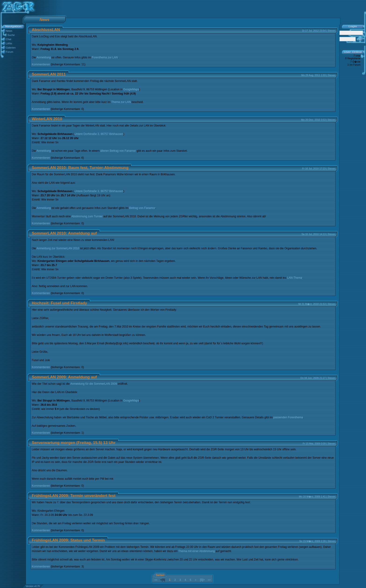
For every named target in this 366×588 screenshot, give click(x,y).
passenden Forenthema (288, 417)
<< (156, 580)
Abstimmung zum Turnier (87, 216)
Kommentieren (41, 64)
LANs (9, 43)
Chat (9, 39)
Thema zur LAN (121, 102)
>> (209, 580)
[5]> (202, 580)
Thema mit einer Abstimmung (197, 551)
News (9, 31)
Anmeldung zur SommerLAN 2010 (58, 248)
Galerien (11, 48)
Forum (10, 52)
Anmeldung (44, 57)
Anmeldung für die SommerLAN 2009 (93, 384)
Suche (11, 35)
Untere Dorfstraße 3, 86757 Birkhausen (99, 134)
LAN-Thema (295, 278)
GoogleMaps (131, 89)
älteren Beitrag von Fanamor (118, 151)
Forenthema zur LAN (105, 57)
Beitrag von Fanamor (142, 208)
